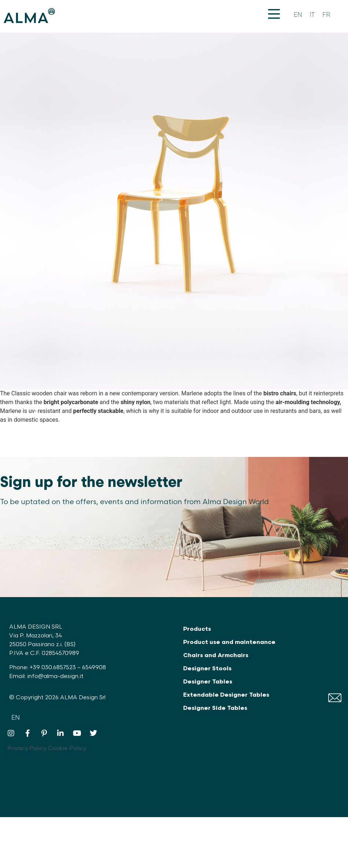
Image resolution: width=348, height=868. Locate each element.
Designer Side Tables (215, 708)
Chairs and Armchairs (216, 655)
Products (197, 629)
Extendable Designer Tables (226, 695)
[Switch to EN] (298, 15)
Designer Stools (207, 669)
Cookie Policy (67, 748)
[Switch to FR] (326, 15)
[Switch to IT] (312, 15)
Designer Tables (208, 682)
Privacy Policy (27, 748)
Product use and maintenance (229, 642)
